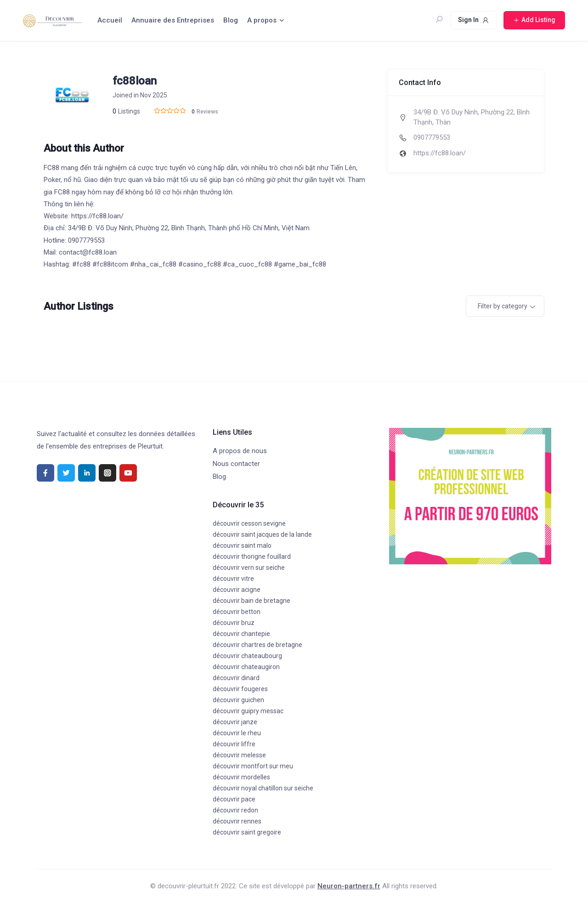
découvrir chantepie (241, 634)
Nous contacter (236, 464)
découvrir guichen (238, 700)
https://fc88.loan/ (440, 153)
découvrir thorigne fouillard (252, 557)
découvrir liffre (234, 744)
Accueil (110, 20)
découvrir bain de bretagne (252, 601)
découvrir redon (235, 810)
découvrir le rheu (237, 733)
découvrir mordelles (241, 777)
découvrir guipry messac (248, 711)
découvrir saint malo (242, 545)
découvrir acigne (237, 590)
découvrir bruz (234, 623)
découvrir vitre (233, 579)
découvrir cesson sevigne (249, 523)
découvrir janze (235, 722)
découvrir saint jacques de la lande (262, 534)
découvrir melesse (239, 755)
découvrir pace (234, 799)
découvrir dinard (236, 678)
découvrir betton (237, 612)
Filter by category (503, 306)
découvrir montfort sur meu (253, 766)
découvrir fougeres (240, 689)
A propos (262, 20)
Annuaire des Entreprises (173, 20)
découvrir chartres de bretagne (257, 645)
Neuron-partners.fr (349, 886)
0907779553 (432, 137)
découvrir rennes (237, 821)
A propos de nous (240, 451)
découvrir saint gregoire (247, 832)
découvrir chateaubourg (247, 656)
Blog (231, 20)
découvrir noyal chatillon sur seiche (263, 788)
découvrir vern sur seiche (249, 568)
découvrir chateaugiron (246, 667)
